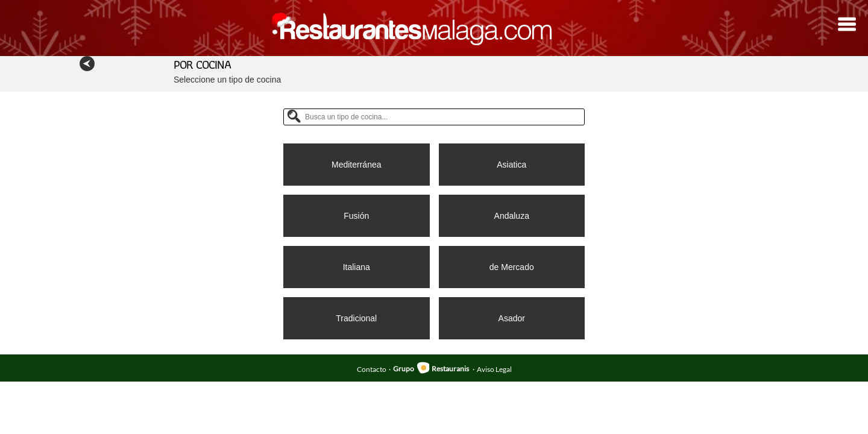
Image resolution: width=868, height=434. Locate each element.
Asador (512, 318)
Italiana (357, 267)
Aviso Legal (494, 369)
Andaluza (512, 216)
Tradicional (356, 318)
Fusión (356, 216)
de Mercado (512, 267)
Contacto (372, 369)
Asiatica (511, 165)
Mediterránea (357, 165)
